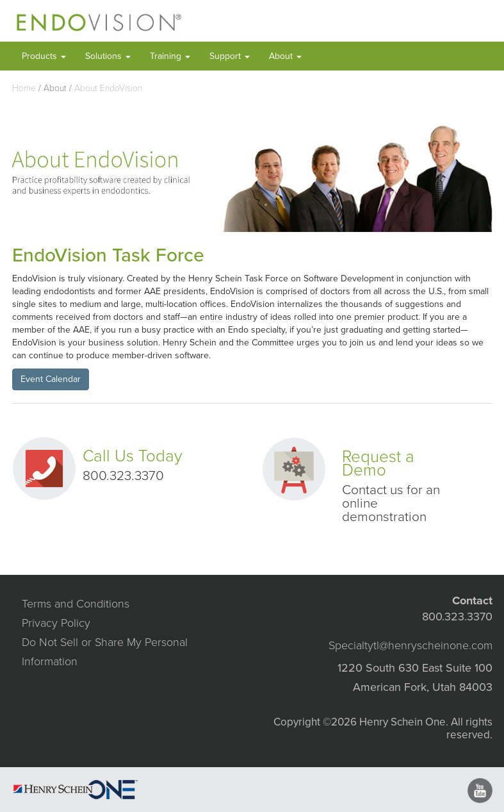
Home (24, 88)
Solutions (108, 56)
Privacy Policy (56, 623)
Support (230, 56)
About (285, 56)
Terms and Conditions (76, 604)
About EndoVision (108, 88)
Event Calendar (51, 379)
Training (170, 56)
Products (44, 56)
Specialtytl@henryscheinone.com (411, 645)
